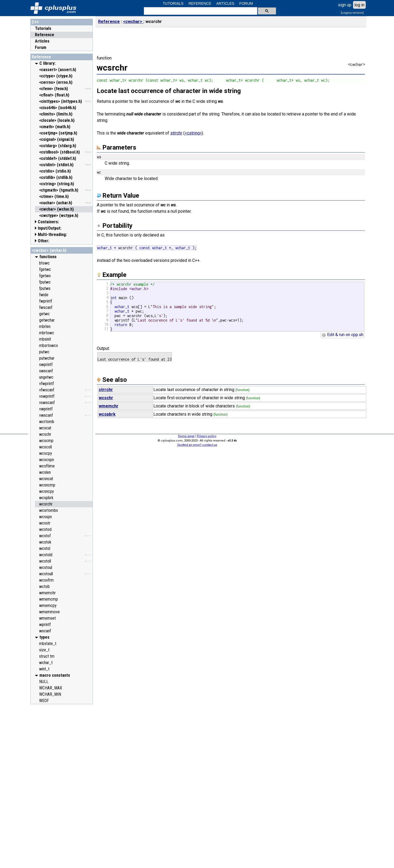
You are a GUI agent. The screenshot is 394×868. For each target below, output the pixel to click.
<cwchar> (133, 22)
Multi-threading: (52, 235)
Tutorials (43, 28)
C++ (35, 22)
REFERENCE (200, 3)
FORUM (246, 3)
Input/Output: (50, 228)
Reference (45, 35)
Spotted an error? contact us (197, 445)
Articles (42, 41)
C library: (47, 63)
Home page (186, 436)
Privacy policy (207, 436)
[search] (200, 11)
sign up (345, 5)
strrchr (176, 133)
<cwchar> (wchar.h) (49, 250)
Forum (41, 47)
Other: (43, 241)
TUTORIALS (173, 3)
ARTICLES (225, 3)
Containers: (48, 222)
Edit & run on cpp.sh (343, 335)
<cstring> (193, 133)
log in (359, 5)
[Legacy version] (352, 13)
